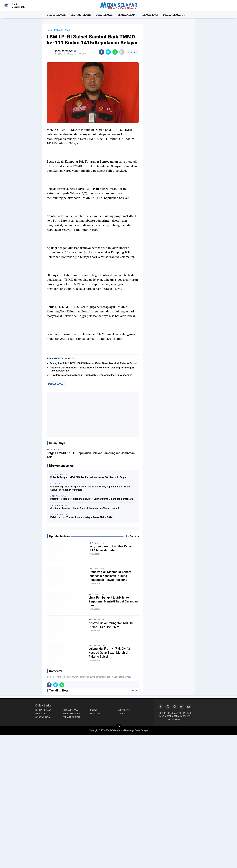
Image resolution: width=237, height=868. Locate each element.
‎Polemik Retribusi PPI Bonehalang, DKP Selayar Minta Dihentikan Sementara (92, 499)
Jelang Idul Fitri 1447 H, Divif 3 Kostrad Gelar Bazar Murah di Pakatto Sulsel (93, 363)
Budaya (94, 710)
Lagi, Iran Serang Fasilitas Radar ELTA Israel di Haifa (110, 548)
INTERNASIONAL (98, 543)
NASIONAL (95, 714)
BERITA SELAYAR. (71, 710)
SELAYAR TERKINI (81, 15)
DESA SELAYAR (104, 15)
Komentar (132, 52)
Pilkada (121, 714)
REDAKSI (162, 713)
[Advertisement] (93, 414)
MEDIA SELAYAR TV (174, 15)
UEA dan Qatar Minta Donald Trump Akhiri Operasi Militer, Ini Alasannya (91, 375)
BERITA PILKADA (127, 15)
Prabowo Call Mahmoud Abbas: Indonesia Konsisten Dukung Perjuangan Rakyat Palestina (110, 576)
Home (50, 30)
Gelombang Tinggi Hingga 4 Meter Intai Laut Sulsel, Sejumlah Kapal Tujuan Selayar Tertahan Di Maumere (91, 488)
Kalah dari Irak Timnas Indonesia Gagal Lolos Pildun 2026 (81, 517)
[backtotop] (118, 727)
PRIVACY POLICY (182, 716)
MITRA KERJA (175, 720)
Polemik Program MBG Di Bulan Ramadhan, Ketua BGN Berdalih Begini (88, 477)
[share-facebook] (101, 52)
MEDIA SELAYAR (56, 15)
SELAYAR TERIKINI (72, 717)
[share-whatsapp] (115, 52)
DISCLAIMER (166, 716)
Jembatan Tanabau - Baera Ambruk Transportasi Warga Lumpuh (85, 508)
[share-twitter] (108, 52)
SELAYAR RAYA (150, 15)
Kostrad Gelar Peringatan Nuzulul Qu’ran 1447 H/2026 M (111, 625)
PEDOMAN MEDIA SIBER (180, 713)
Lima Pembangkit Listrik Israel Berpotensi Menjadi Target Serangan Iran (113, 601)
